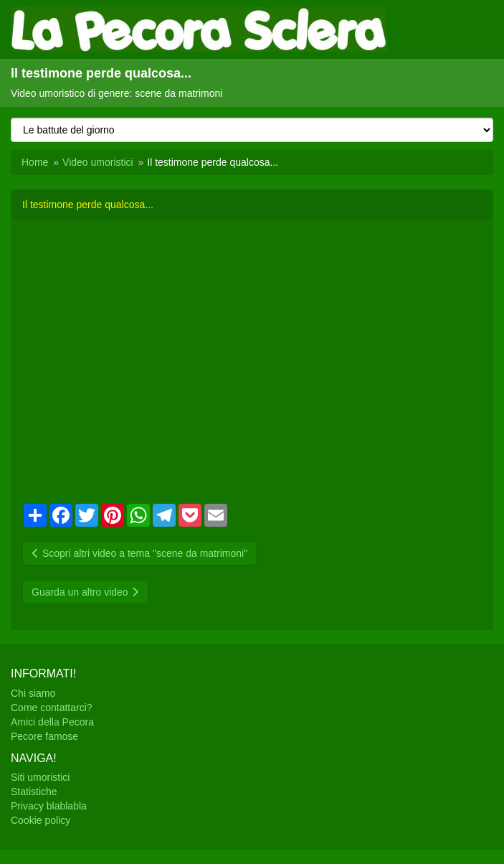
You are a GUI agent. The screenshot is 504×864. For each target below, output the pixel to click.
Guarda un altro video (85, 592)
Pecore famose (44, 736)
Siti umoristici (40, 777)
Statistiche (34, 792)
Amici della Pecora (52, 722)
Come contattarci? (52, 708)
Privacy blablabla (49, 806)
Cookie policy (41, 820)
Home (35, 162)
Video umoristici (98, 162)
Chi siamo (33, 693)
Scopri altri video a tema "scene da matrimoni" (139, 553)
